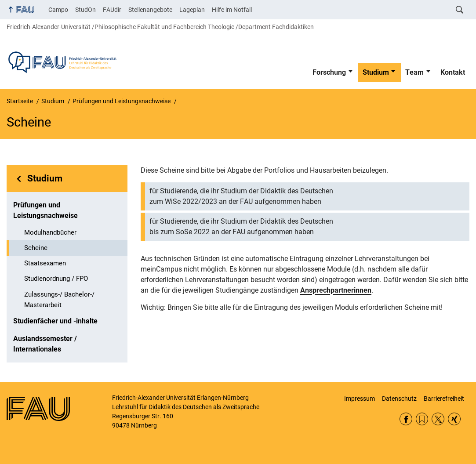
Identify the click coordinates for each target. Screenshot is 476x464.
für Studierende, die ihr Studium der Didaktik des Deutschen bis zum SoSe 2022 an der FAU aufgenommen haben (241, 227)
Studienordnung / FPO (56, 279)
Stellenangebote (150, 10)
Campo (58, 10)
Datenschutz (399, 399)
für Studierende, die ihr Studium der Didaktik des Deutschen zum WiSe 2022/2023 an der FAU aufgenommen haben (241, 196)
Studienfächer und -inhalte (55, 321)
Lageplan (192, 10)
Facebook (406, 419)
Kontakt (453, 72)
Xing (454, 419)
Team (414, 72)
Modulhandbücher (50, 232)
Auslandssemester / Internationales (45, 344)
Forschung (329, 72)
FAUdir (112, 10)
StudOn (85, 10)
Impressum (360, 399)
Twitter (438, 419)
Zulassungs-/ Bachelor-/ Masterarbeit (59, 300)
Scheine (36, 248)
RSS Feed (422, 419)
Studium (376, 72)
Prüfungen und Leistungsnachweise (45, 210)
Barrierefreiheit (444, 399)
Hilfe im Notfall (232, 10)
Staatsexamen (45, 263)
